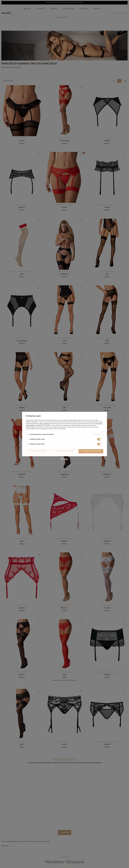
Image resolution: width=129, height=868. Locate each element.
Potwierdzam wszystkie (91, 451)
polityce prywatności (44, 424)
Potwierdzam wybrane (38, 451)
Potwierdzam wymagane (64, 451)
